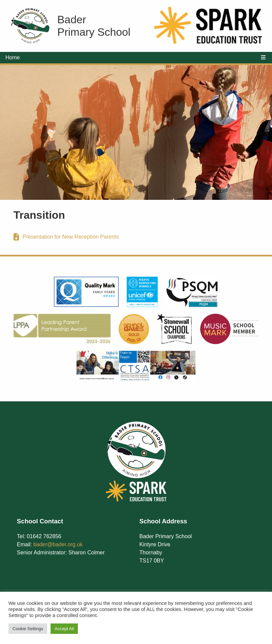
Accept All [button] (64, 629)
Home (13, 57)
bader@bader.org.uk (58, 544)
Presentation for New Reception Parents (71, 237)
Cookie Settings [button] (28, 629)
